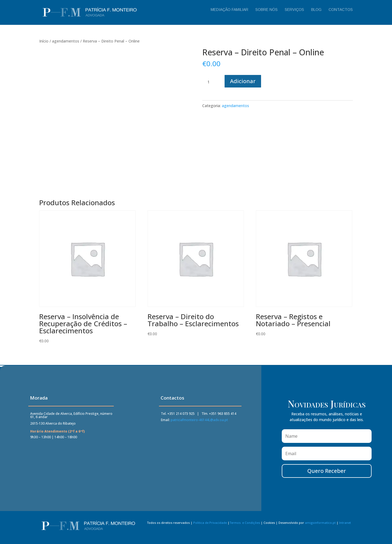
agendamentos (66, 41)
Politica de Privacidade (210, 525)
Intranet (345, 525)
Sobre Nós (267, 10)
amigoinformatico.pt (320, 525)
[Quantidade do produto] (210, 82)
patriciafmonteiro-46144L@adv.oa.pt (199, 421)
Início (44, 41)
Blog (316, 10)
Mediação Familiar (229, 10)
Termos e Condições (245, 525)
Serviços (294, 10)
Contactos (341, 10)
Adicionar (243, 81)
